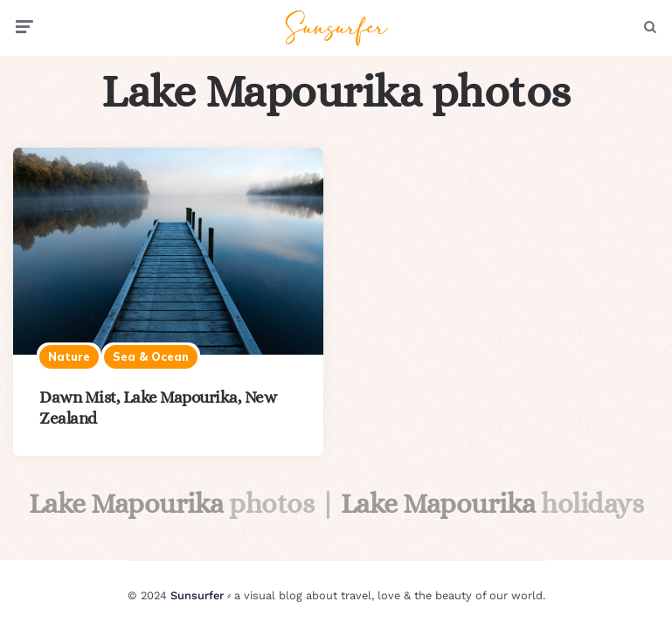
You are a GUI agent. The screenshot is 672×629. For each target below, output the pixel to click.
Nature (69, 356)
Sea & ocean (151, 356)
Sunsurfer (197, 595)
